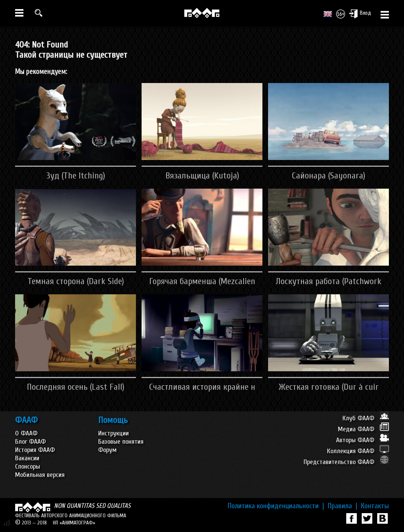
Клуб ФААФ (366, 418)
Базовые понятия (121, 442)
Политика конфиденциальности (276, 506)
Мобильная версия (40, 475)
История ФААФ (35, 450)
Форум (107, 450)
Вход (360, 14)
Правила (342, 506)
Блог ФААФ (30, 442)
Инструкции (113, 433)
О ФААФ (26, 433)
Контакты (375, 506)
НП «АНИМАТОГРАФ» (74, 523)
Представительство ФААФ (346, 462)
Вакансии (27, 458)
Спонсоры (28, 467)
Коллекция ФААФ (358, 451)
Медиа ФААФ (363, 429)
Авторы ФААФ (362, 440)
